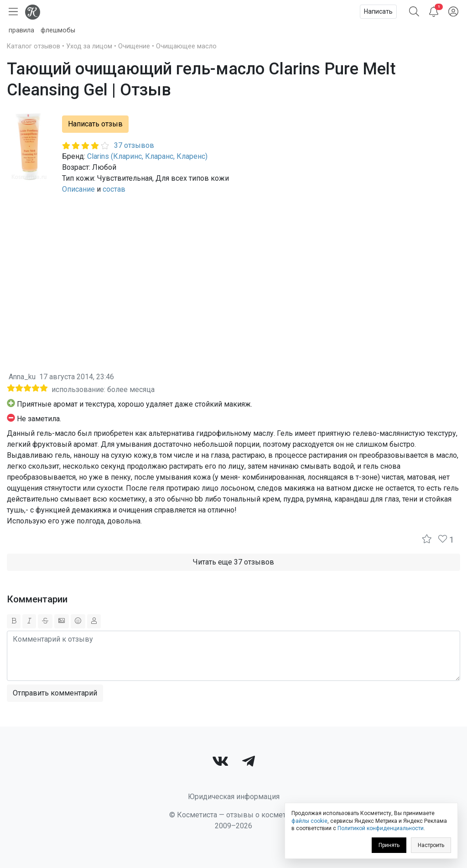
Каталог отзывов (34, 46)
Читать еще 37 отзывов (233, 562)
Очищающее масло (186, 46)
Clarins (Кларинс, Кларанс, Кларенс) (147, 156)
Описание (78, 189)
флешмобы (58, 30)
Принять (389, 845)
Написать (378, 11)
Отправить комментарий (55, 693)
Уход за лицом (89, 46)
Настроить (431, 845)
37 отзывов (134, 145)
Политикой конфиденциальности (381, 828)
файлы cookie (309, 821)
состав (114, 189)
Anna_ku (22, 377)
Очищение (134, 46)
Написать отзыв (95, 124)
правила (21, 30)
